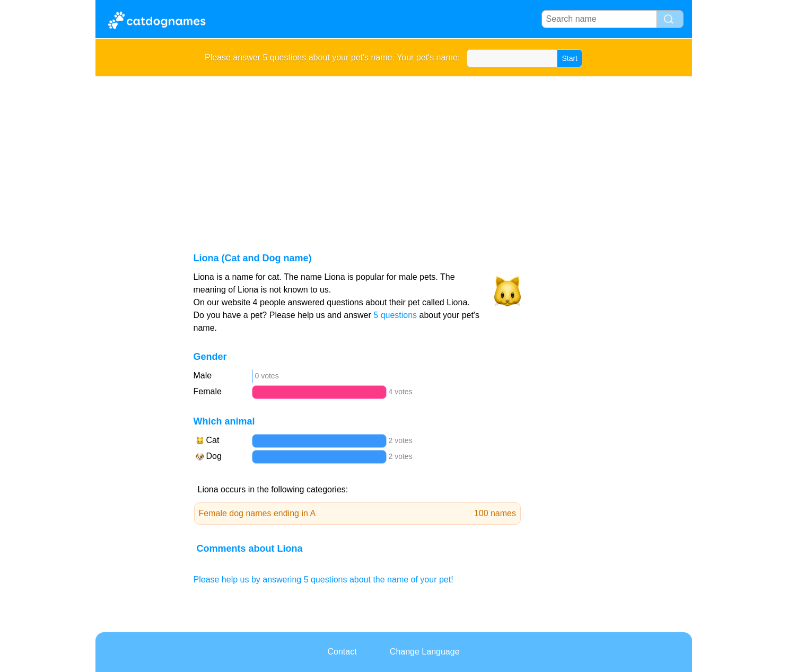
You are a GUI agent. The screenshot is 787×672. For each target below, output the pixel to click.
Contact (342, 652)
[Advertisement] (394, 156)
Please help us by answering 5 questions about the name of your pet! (323, 580)
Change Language (425, 652)
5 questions (395, 315)
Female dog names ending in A (358, 514)
